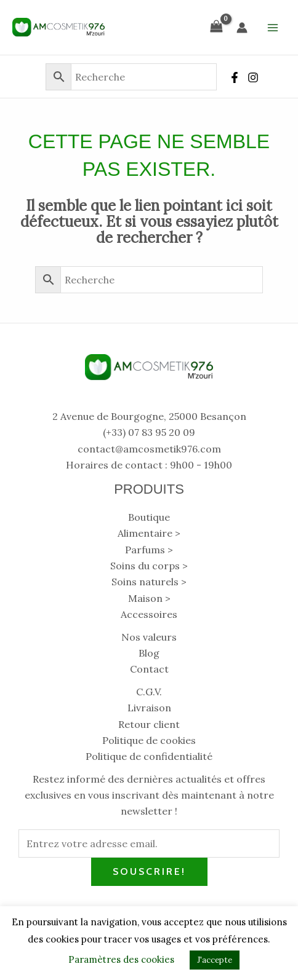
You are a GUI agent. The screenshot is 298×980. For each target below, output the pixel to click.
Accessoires (149, 614)
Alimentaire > (149, 533)
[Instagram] (253, 77)
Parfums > (149, 550)
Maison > (149, 598)
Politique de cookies (149, 740)
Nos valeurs (149, 637)
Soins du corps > (149, 566)
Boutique (149, 517)
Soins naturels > (149, 582)
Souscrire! (149, 871)
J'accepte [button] (215, 960)
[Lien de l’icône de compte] (242, 28)
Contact (149, 669)
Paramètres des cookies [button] (121, 959)
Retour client (149, 724)
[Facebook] (235, 77)
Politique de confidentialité (149, 756)
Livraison (149, 708)
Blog (149, 653)
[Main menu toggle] (273, 27)
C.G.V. (149, 692)
